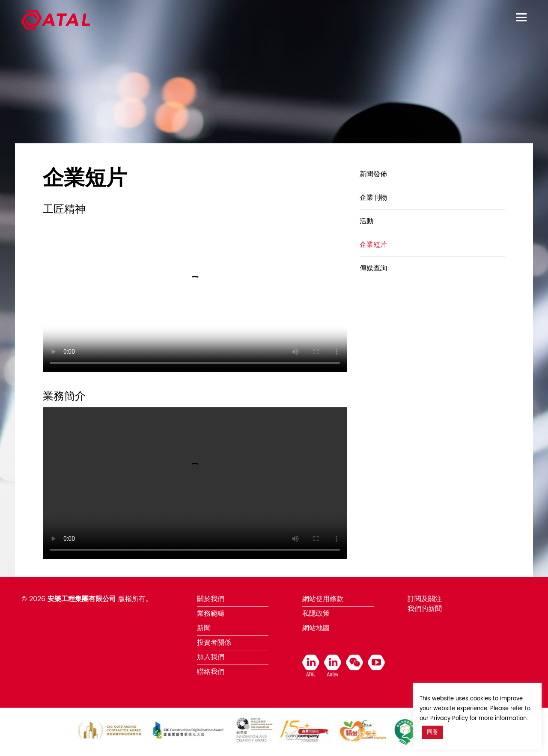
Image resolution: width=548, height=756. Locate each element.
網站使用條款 (323, 599)
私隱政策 (316, 614)
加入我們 (211, 657)
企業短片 (373, 245)
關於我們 (211, 599)
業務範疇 (211, 614)
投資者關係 (214, 643)
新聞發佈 (373, 174)
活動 (366, 221)
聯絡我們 (211, 672)
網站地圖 (316, 628)
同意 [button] (432, 732)
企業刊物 (373, 198)
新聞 (204, 628)
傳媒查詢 (373, 268)
